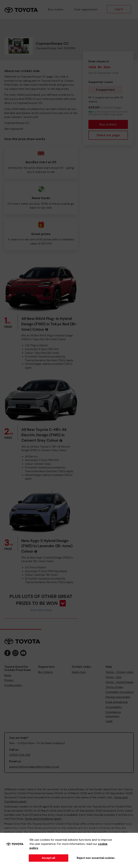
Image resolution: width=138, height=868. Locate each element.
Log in (119, 9)
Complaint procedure (120, 692)
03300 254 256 (20, 755)
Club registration (86, 9)
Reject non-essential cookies (96, 858)
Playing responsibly (118, 697)
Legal (109, 721)
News (8, 675)
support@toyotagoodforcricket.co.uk (34, 767)
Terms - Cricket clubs (119, 672)
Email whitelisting (117, 702)
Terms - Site (113, 677)
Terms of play (114, 687)
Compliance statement (113, 714)
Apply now (79, 672)
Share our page (108, 135)
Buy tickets (56, 9)
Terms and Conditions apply (43, 819)
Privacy (9, 680)
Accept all (49, 858)
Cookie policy (13, 685)
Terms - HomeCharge (119, 682)
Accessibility (114, 707)
